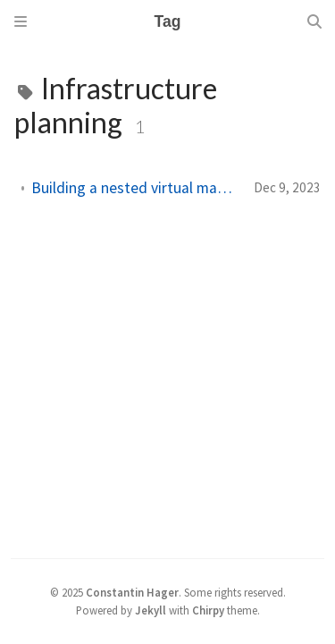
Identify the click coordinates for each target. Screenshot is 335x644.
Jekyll (151, 610)
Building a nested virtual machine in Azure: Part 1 (135, 188)
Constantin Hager (132, 592)
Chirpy (208, 610)
